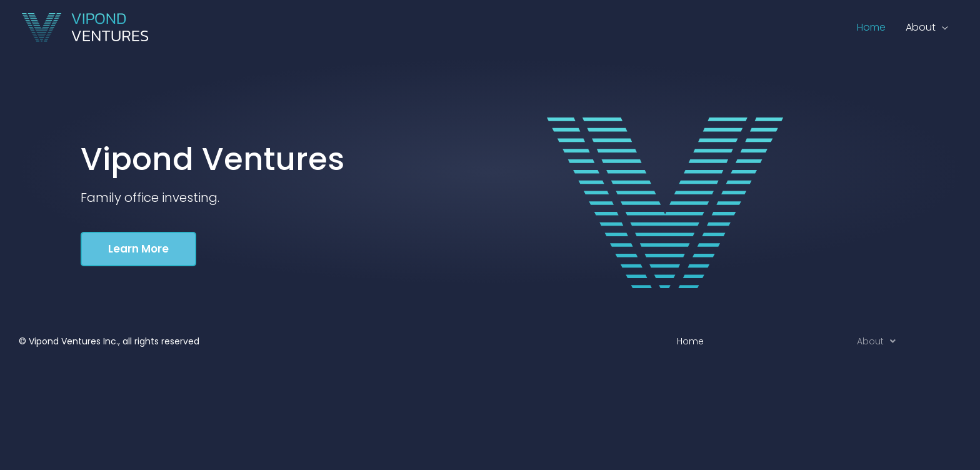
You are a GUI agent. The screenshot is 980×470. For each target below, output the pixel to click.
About (876, 341)
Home (690, 341)
